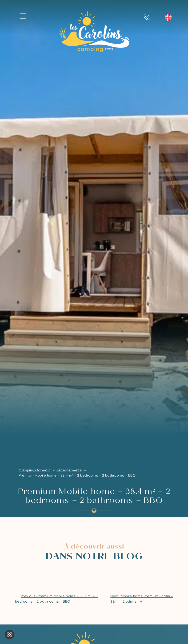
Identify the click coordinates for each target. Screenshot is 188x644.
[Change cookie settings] (9, 635)
